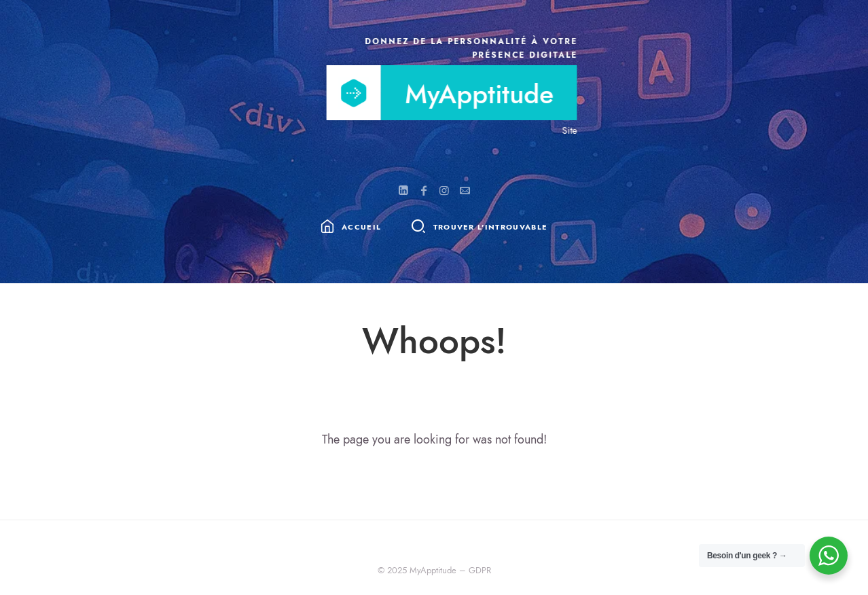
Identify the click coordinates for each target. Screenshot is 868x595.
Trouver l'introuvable (491, 228)
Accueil (361, 228)
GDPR (480, 570)
